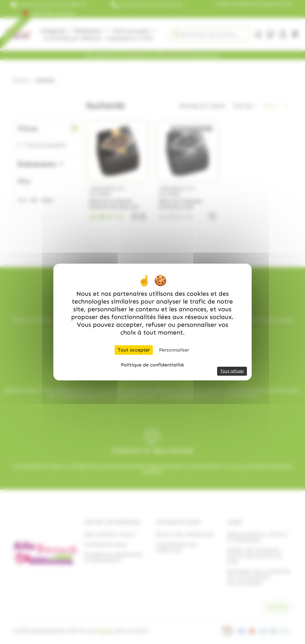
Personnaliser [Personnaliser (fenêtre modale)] (174, 350)
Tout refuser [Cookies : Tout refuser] (232, 371)
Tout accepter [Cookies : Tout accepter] (134, 350)
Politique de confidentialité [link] (152, 365)
